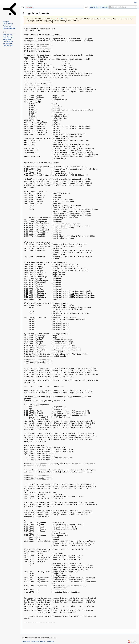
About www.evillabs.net (38, 641)
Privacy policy (26, 641)
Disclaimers (50, 641)
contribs (61, 19)
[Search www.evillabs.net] (123, 7)
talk (57, 19)
